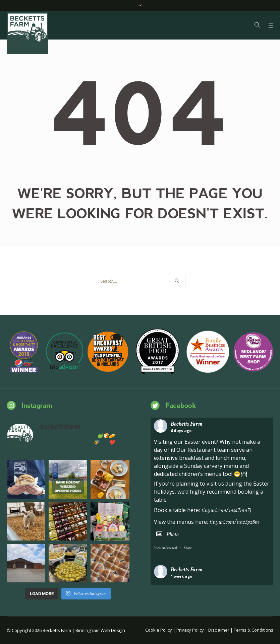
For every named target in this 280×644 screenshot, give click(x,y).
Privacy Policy (190, 630)
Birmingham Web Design (100, 630)
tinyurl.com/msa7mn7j (226, 510)
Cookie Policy (159, 630)
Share (188, 548)
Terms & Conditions (254, 630)
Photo (166, 534)
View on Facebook (166, 548)
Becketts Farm (187, 424)
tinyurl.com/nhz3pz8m (234, 522)
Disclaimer (219, 630)
